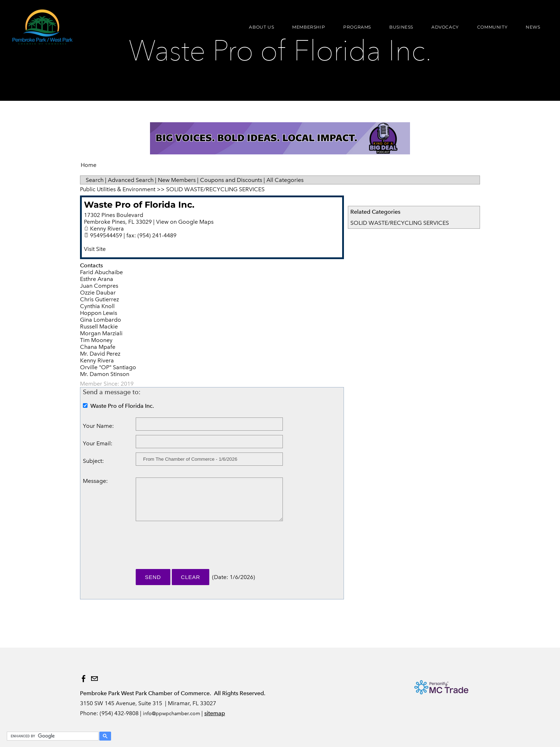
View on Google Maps (185, 222)
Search (95, 180)
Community (488, 30)
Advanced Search (131, 180)
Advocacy (441, 30)
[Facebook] (84, 679)
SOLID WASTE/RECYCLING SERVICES (400, 223)
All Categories (285, 180)
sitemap (215, 713)
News (529, 30)
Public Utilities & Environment (118, 189)
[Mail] (94, 679)
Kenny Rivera (107, 229)
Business (398, 30)
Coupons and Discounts (231, 180)
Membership (305, 30)
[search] (52, 736)
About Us (258, 30)
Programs (354, 30)
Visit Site (95, 249)
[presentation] (190, 548)
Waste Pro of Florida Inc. (139, 205)
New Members (177, 180)
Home (89, 165)
